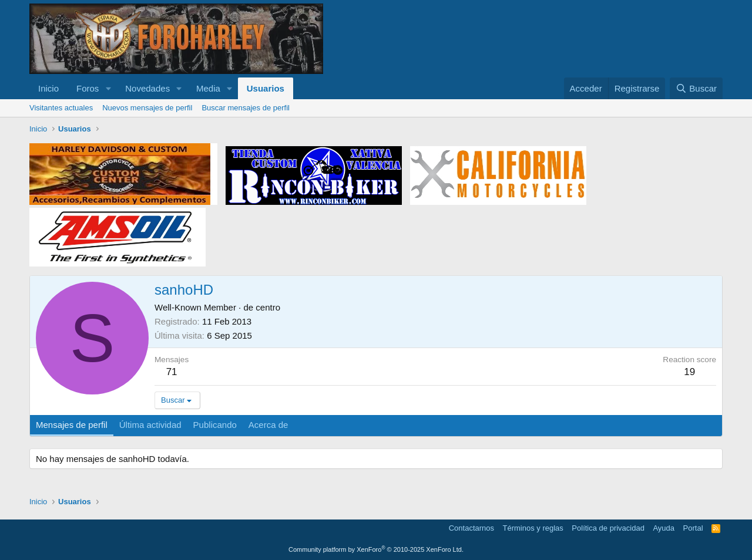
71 (172, 372)
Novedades (147, 88)
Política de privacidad (608, 528)
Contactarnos (471, 528)
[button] (108, 88)
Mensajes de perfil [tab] (72, 425)
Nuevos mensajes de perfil (147, 108)
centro (268, 307)
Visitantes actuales (61, 108)
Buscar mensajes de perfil (246, 108)
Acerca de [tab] (268, 425)
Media (208, 88)
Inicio (48, 88)
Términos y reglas (533, 528)
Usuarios (266, 88)
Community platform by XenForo (376, 549)
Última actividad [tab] (150, 425)
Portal (693, 528)
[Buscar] (696, 88)
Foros (88, 88)
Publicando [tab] (215, 425)
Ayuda (664, 528)
